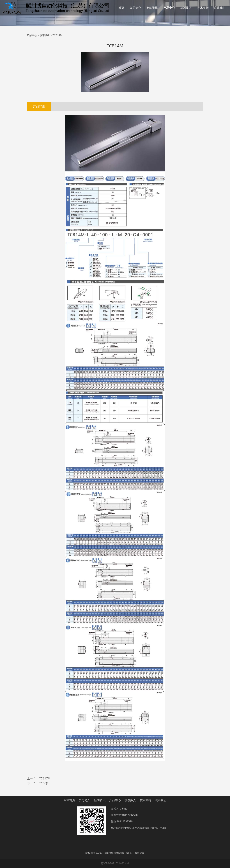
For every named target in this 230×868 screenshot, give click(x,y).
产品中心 (169, 8)
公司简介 (135, 8)
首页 (121, 8)
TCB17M (45, 778)
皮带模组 (45, 35)
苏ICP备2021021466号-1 (115, 863)
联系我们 (220, 8)
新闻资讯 (152, 8)
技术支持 (203, 8)
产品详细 (39, 106)
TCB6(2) (44, 783)
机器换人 (186, 8)
